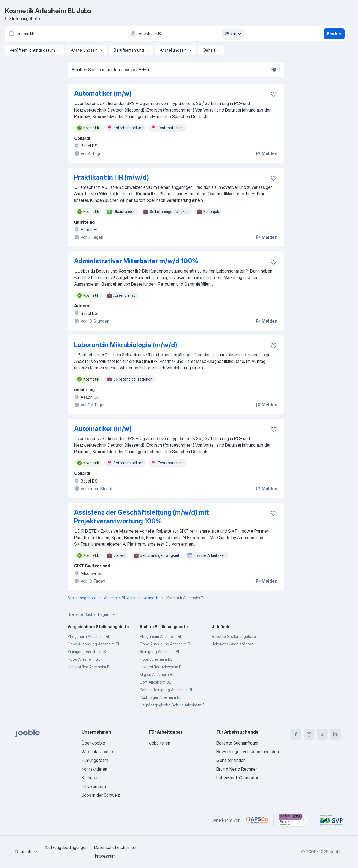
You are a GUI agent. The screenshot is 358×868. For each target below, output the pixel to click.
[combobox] (27, 852)
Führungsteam (95, 760)
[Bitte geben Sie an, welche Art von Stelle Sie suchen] (65, 34)
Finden (334, 34)
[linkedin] (335, 734)
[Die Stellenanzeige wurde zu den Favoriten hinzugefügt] (274, 94)
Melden (266, 153)
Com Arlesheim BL (155, 682)
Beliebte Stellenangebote (234, 636)
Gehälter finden (231, 760)
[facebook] (296, 734)
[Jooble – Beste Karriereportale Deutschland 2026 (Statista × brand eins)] (294, 820)
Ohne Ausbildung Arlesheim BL (94, 644)
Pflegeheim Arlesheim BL (89, 636)
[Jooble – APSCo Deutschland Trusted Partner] (257, 820)
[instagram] (309, 734)
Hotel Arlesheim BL (84, 659)
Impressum (105, 856)
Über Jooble (93, 743)
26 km (234, 34)
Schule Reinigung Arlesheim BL (166, 690)
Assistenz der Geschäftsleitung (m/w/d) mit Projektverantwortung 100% (141, 517)
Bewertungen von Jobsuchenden (248, 752)
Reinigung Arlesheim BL (88, 652)
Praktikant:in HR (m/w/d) (111, 177)
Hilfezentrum (94, 786)
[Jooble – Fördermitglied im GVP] (331, 820)
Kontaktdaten (94, 769)
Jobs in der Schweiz (101, 795)
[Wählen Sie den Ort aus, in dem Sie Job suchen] (186, 34)
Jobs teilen (160, 743)
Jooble (336, 852)
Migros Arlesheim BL (157, 674)
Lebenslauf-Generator (237, 778)
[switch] (276, 70)
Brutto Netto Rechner (237, 769)
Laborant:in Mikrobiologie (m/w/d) (126, 345)
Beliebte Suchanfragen (93, 614)
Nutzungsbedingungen (67, 847)
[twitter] (322, 734)
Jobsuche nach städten (233, 644)
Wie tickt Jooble (97, 752)
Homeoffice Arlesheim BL (89, 667)
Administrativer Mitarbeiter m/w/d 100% (136, 261)
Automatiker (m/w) (103, 93)
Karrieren (90, 778)
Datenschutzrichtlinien (115, 847)
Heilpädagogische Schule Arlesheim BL (173, 705)
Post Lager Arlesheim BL (160, 697)
